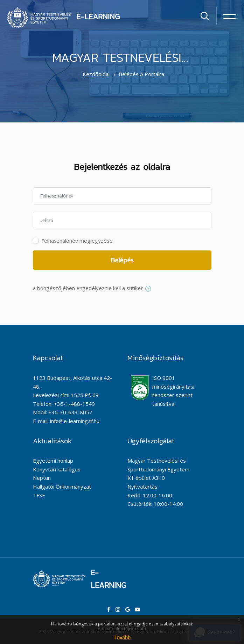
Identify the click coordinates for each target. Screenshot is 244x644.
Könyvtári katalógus (57, 469)
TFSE (39, 495)
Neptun (42, 478)
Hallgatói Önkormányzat (62, 487)
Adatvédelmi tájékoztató (122, 629)
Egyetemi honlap (53, 461)
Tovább (122, 638)
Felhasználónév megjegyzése (77, 241)
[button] (150, 289)
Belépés (122, 260)
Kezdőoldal (96, 74)
